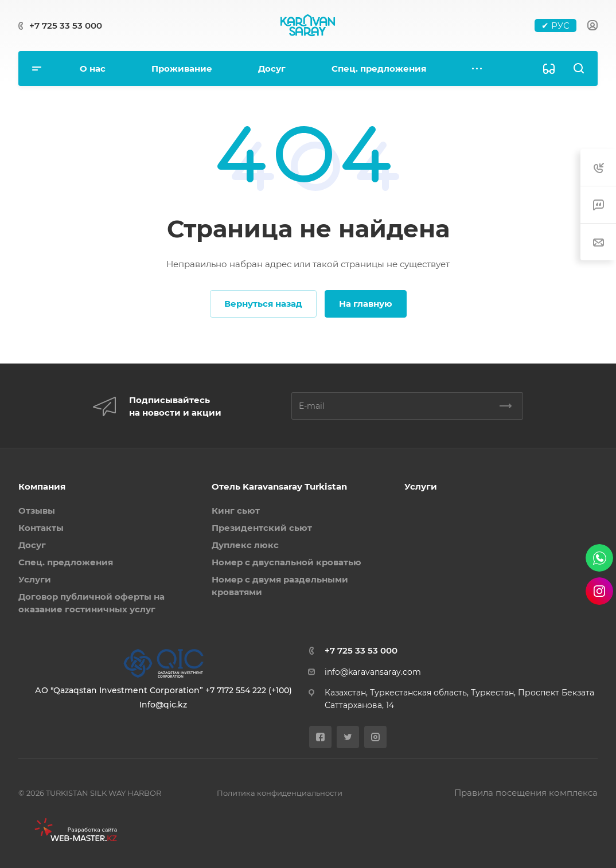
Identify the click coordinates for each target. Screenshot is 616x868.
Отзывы (37, 511)
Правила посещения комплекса (526, 793)
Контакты (41, 528)
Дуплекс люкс (245, 545)
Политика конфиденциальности (280, 793)
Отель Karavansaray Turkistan (279, 486)
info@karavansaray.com (373, 672)
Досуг (32, 545)
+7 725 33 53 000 (66, 26)
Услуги (35, 579)
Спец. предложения (66, 562)
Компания (42, 486)
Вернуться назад (263, 304)
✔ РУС (555, 26)
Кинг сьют (236, 511)
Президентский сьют (262, 528)
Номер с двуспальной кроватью (286, 562)
